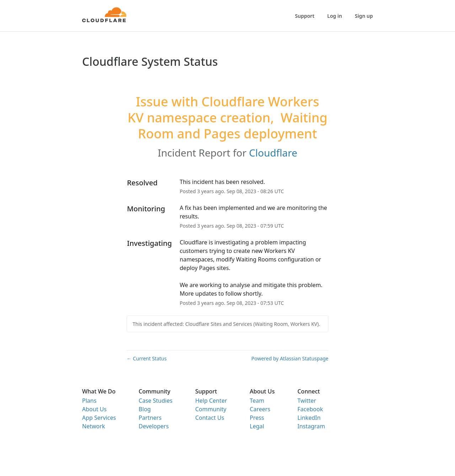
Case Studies (156, 401)
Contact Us (210, 418)
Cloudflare (273, 153)
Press (257, 418)
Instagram (311, 426)
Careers (260, 409)
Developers (154, 426)
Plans (89, 401)
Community (211, 409)
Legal (257, 426)
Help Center (211, 401)
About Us (94, 409)
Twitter (307, 401)
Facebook (310, 409)
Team (257, 401)
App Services (99, 418)
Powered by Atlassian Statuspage (290, 358)
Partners (150, 418)
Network (93, 426)
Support (305, 16)
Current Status (147, 358)
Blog (145, 409)
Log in (335, 16)
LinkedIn (309, 418)
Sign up (364, 16)
